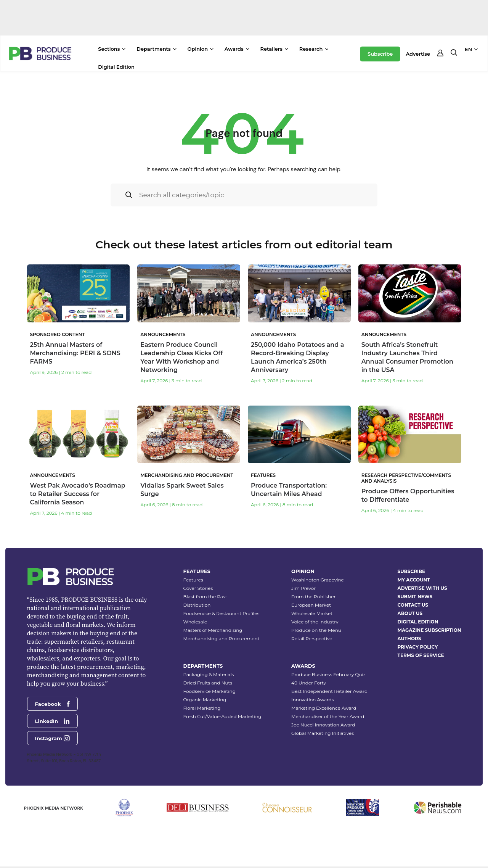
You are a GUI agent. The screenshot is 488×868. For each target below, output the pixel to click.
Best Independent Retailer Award (329, 691)
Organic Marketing (205, 700)
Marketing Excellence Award (324, 708)
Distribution (197, 605)
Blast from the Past (205, 597)
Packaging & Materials (209, 674)
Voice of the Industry (315, 622)
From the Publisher (313, 597)
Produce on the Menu (316, 630)
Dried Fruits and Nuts (208, 683)
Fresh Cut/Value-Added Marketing (222, 716)
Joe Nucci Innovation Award (323, 725)
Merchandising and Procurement (222, 639)
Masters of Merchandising (213, 630)
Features (193, 580)
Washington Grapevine (318, 580)
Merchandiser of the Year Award (328, 716)
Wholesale (195, 622)
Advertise (418, 54)
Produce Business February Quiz (328, 674)
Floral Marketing (202, 708)
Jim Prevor (303, 588)
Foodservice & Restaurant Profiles (222, 613)
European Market (311, 605)
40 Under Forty (309, 683)
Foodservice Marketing (209, 691)
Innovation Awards (313, 700)
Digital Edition (116, 67)
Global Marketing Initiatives (323, 733)
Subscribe (380, 54)
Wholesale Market (312, 613)
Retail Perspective (312, 639)
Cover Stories (198, 588)
